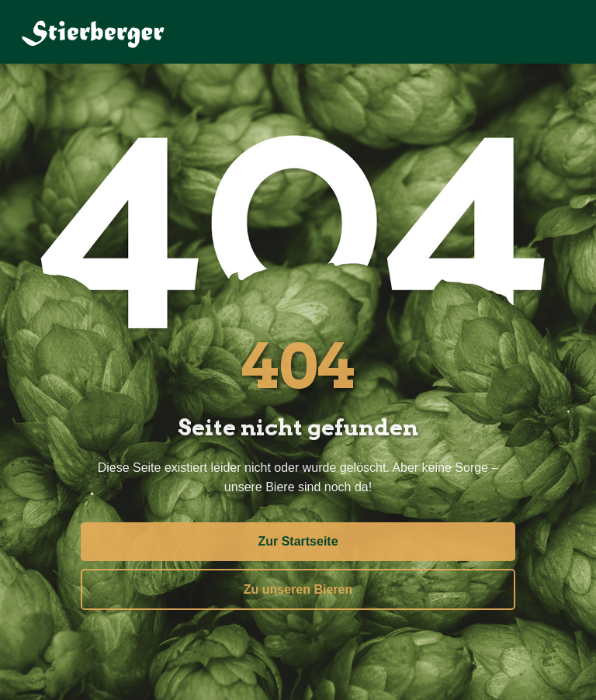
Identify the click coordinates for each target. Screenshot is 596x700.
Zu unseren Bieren (298, 587)
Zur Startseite (298, 540)
